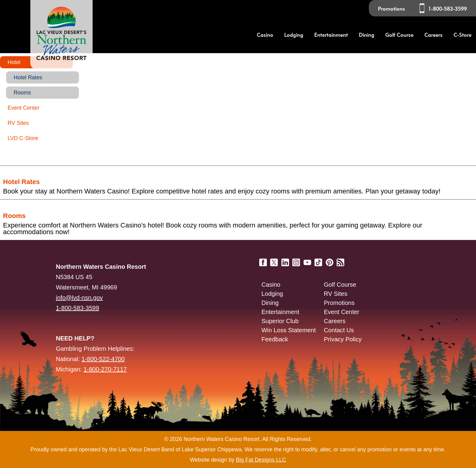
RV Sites (18, 123)
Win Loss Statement (289, 330)
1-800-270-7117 (105, 369)
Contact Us (339, 330)
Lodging (272, 294)
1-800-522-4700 (103, 359)
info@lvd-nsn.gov (79, 298)
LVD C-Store (23, 138)
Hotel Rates (28, 77)
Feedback (275, 339)
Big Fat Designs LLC (261, 460)
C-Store (462, 35)
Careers (433, 35)
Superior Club (280, 321)
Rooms (22, 93)
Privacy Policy (343, 339)
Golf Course (340, 285)
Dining (270, 303)
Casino (271, 285)
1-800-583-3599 (447, 9)
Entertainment (280, 312)
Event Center (24, 108)
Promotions (391, 9)
